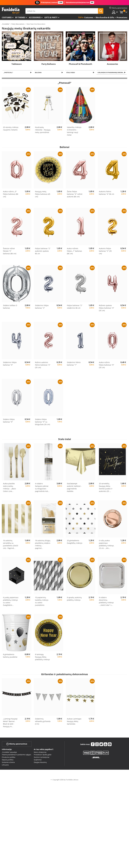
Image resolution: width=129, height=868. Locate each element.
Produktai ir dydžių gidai (43, 755)
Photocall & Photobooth (81, 64)
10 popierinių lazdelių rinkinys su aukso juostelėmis (42, 602)
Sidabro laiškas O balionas (10, 307)
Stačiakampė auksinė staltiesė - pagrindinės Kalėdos (74, 488)
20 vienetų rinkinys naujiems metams (11, 129)
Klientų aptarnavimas (17, 744)
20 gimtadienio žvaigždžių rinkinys (75, 542)
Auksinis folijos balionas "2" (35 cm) (105, 251)
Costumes (7, 17)
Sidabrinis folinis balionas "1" (74, 364)
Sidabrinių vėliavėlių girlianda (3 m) (43, 721)
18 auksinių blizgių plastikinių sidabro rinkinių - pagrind (43, 545)
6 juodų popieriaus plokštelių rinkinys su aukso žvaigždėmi (11, 602)
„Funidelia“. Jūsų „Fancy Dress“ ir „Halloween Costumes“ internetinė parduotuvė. (11, 11)
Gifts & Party (51, 17)
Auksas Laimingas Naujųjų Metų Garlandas (74, 721)
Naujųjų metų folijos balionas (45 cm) (43, 194)
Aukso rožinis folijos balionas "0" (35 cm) (107, 365)
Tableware (17, 64)
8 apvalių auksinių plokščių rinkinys (74, 599)
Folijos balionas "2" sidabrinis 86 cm (75, 307)
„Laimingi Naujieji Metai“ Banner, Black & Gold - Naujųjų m (10, 723)
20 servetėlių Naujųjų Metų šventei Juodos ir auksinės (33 (106, 488)
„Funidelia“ (6, 24)
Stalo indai (71, 72)
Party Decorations (18, 24)
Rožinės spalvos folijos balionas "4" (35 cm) (107, 308)
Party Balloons (49, 64)
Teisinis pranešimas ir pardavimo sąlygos (16, 755)
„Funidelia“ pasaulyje (9, 752)
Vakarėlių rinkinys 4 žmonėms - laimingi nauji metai (74, 131)
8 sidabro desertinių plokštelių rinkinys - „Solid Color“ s (106, 602)
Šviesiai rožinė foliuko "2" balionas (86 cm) (10, 251)
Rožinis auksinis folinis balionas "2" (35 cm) (43, 365)
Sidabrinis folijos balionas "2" (42, 307)
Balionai (39, 72)
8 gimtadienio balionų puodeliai (10, 656)
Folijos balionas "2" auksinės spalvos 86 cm (43, 251)
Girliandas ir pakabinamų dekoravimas (112, 72)
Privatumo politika (8, 757)
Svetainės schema (8, 762)
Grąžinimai (38, 760)
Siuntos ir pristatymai (42, 757)
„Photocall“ (9, 72)
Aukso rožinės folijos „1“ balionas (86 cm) (74, 251)
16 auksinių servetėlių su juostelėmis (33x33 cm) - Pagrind (11, 545)
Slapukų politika (8, 760)
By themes (20, 17)
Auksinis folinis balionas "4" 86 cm (107, 193)
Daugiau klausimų (40, 762)
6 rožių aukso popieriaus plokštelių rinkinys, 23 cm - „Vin (107, 545)
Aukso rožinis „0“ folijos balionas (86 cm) (11, 194)
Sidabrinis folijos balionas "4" (10, 364)
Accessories (35, 17)
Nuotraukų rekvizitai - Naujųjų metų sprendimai (43, 130)
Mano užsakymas (40, 752)
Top (80, 17)
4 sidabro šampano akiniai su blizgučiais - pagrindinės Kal (42, 488)
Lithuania (5, 765)
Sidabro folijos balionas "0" (9, 421)
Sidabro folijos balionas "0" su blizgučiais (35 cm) (42, 422)
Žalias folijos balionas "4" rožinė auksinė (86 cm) (75, 194)
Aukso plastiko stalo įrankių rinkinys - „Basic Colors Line (10, 488)
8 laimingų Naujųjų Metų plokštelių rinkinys (42, 657)
